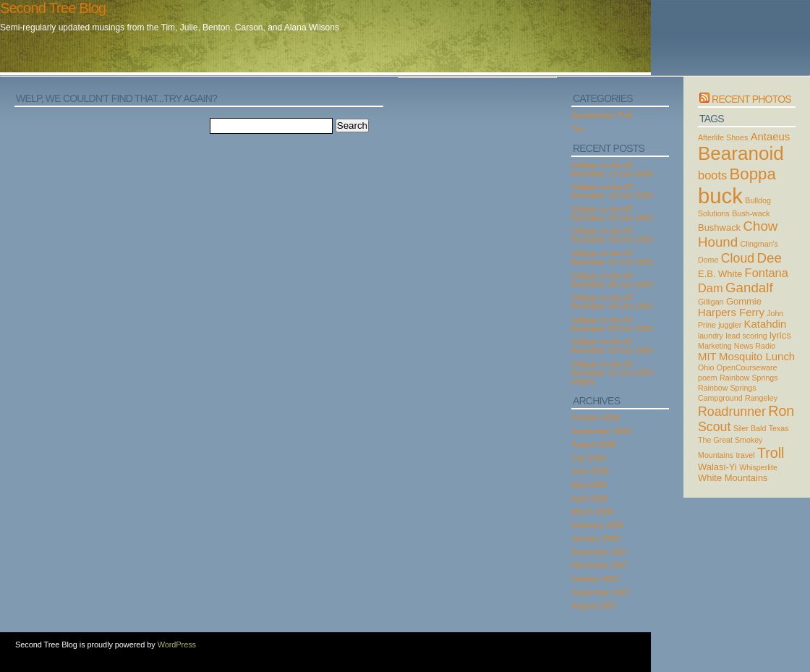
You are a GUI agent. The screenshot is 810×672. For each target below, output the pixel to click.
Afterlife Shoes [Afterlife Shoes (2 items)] (723, 137)
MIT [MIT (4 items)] (707, 357)
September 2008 (601, 431)
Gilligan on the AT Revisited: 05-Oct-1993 (612, 302)
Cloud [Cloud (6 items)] (738, 258)
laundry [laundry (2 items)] (711, 336)
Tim (578, 129)
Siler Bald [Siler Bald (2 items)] (750, 428)
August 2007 (594, 605)
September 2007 (601, 592)
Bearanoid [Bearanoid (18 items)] (741, 153)
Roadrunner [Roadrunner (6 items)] (732, 412)
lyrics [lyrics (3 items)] (780, 335)
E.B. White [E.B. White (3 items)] (720, 274)
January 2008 (596, 538)
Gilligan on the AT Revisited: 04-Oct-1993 (612, 324)
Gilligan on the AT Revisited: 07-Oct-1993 (612, 258)
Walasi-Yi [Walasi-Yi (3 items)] (717, 467)
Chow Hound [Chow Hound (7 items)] (738, 234)
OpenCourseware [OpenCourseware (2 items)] (747, 367)
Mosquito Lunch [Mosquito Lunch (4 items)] (757, 357)
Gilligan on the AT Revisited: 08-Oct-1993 (612, 235)
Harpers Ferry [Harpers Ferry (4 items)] (731, 312)
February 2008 (597, 525)
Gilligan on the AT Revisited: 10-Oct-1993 (612, 191)
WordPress (177, 645)
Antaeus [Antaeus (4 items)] (771, 137)
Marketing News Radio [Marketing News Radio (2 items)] (737, 346)
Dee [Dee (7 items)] (769, 258)
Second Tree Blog (53, 8)
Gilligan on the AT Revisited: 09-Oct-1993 (612, 213)
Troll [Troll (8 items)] (771, 453)
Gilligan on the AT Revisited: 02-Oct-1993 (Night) (612, 373)
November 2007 (600, 565)
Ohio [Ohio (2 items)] (706, 367)
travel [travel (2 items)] (746, 455)
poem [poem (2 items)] (708, 378)
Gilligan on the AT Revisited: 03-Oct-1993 (612, 346)
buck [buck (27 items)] (720, 196)
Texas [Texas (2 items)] (779, 428)
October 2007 (596, 579)
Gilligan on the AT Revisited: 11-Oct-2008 (612, 169)
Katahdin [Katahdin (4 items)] (766, 324)
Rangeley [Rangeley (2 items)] (761, 398)
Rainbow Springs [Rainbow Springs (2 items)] (749, 378)
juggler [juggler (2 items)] (730, 325)
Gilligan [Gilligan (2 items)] (711, 302)
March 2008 (592, 511)
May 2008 (589, 485)
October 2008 (596, 417)
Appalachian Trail (602, 115)
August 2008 (594, 444)
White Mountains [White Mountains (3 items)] (733, 478)
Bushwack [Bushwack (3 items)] (719, 227)
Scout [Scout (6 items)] (714, 427)
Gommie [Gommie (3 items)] (744, 301)
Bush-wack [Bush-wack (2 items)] (751, 213)
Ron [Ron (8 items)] (781, 411)
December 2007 (600, 552)
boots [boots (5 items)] (712, 175)
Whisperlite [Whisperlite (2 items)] (758, 467)
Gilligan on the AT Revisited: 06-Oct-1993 (612, 280)
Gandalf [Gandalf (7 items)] (749, 288)
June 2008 (590, 471)
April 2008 (589, 498)
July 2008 (588, 458)
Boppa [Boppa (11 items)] (753, 174)
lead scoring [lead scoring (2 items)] (746, 336)
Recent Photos (751, 99)
